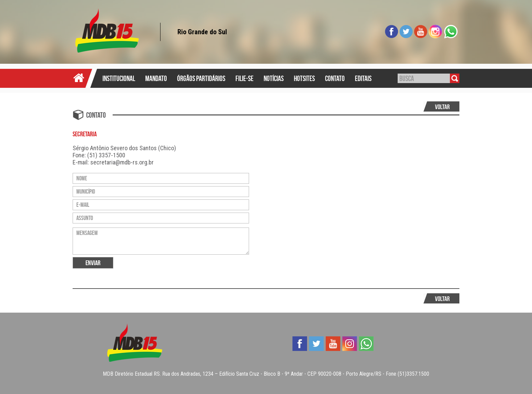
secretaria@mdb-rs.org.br (122, 162)
